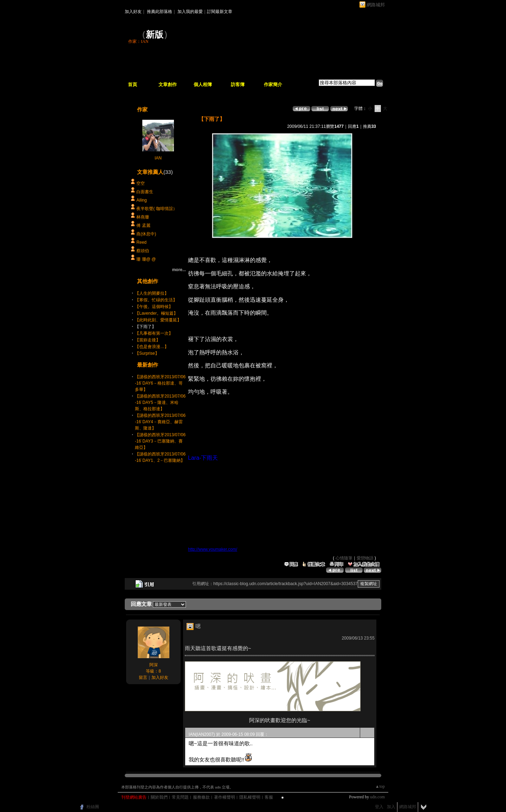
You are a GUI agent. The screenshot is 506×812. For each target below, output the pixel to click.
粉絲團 (93, 807)
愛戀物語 (365, 558)
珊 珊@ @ (149, 259)
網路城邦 (376, 5)
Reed (141, 242)
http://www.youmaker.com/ (213, 549)
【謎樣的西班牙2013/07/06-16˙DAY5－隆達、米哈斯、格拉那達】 (160, 402)
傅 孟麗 (143, 225)
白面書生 (145, 192)
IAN (158, 158)
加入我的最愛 (190, 12)
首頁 (132, 84)
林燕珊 (143, 217)
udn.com (377, 797)
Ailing (141, 200)
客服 (269, 797)
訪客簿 (238, 84)
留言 (143, 677)
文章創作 (168, 84)
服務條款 (201, 797)
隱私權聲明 (250, 797)
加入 (391, 807)
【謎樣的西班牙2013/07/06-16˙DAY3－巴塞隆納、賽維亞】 (160, 441)
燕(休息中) (146, 234)
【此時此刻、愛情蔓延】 (158, 320)
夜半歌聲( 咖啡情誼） (157, 209)
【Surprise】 (147, 353)
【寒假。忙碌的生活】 (156, 300)
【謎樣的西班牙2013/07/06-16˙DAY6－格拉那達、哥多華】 (160, 383)
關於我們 (159, 797)
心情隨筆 (344, 558)
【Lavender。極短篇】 (156, 313)
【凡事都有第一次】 (154, 333)
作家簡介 (273, 84)
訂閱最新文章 (220, 12)
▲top (380, 786)
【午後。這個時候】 (154, 307)
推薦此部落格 (160, 12)
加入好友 (133, 12)
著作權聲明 (225, 797)
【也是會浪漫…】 (152, 347)
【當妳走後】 (148, 340)
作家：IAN (138, 41)
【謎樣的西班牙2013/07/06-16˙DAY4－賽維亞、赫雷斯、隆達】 (160, 422)
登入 (379, 807)
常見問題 (180, 797)
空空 (141, 183)
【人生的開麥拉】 (152, 293)
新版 (155, 35)
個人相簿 (203, 84)
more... (179, 270)
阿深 (154, 665)
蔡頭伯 (143, 251)
